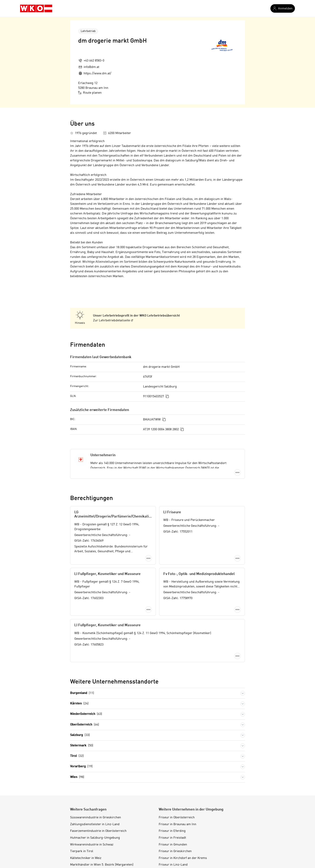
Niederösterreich (86, 676)
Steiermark (82, 708)
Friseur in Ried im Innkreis (178, 840)
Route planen (90, 93)
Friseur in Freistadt (172, 800)
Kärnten (79, 666)
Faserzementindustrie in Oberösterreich (98, 793)
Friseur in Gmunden (173, 807)
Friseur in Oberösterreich (177, 780)
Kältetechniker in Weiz (86, 820)
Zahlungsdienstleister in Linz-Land (95, 786)
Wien (77, 739)
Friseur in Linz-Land (173, 827)
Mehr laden (157, 622)
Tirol (77, 718)
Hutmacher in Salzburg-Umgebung (95, 800)
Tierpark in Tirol (82, 813)
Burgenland (82, 655)
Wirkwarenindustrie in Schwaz (92, 807)
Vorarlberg (81, 729)
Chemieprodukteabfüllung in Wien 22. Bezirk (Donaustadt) (111, 840)
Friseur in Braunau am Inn (177, 786)
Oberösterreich (85, 687)
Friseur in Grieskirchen (175, 813)
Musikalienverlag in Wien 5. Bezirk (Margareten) (104, 834)
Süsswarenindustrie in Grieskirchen (96, 780)
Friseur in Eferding (172, 793)
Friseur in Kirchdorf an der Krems (183, 820)
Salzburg (80, 697)
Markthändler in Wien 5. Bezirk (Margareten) (102, 827)
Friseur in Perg (169, 834)
